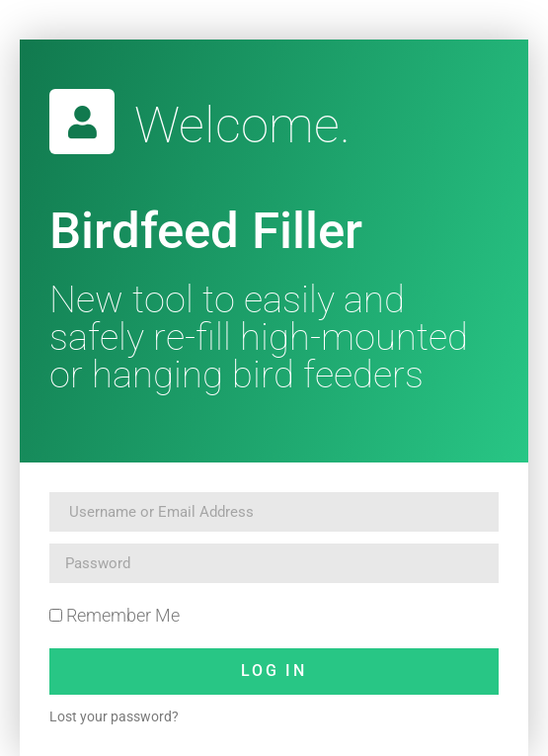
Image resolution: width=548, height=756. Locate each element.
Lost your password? (114, 716)
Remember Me (115, 615)
